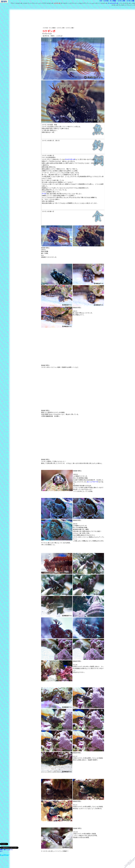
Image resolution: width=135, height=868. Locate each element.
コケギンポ (57, 3)
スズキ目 (106, 1)
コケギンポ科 (121, 1)
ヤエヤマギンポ (70, 159)
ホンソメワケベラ (92, 482)
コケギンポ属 (130, 1)
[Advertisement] (73, 11)
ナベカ (44, 194)
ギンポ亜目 (113, 1)
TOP (101, 1)
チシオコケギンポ (113, 3)
